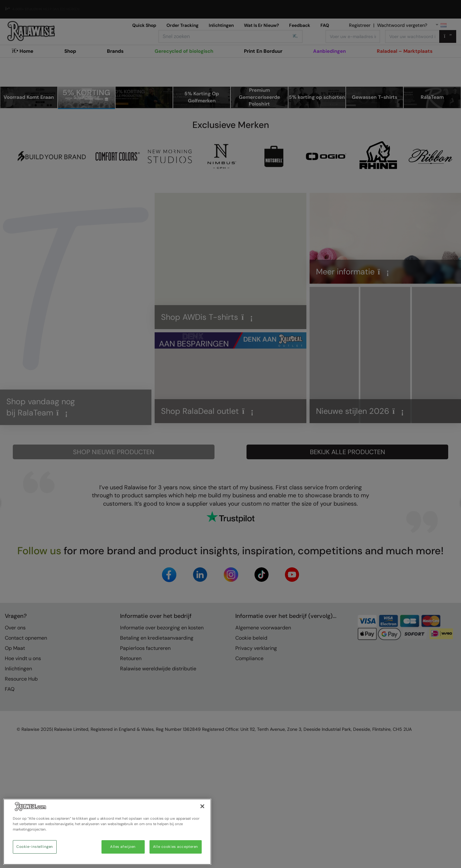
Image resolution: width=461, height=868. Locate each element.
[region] (107, 832)
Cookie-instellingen (35, 847)
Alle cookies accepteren (176, 847)
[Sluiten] (202, 806)
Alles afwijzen (123, 847)
